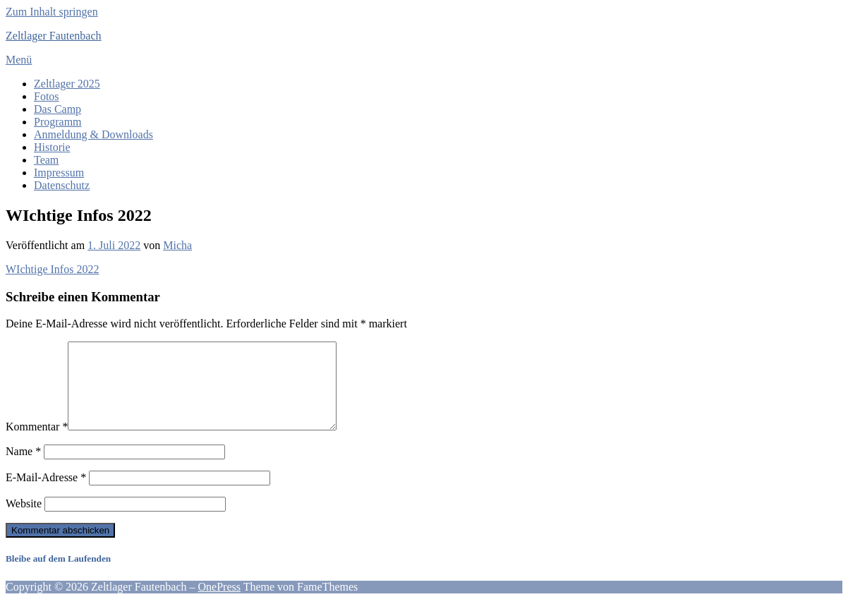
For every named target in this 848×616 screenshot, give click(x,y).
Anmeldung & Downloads (93, 134)
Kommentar (37, 443)
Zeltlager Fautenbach (54, 36)
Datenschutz (62, 185)
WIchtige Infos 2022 (52, 269)
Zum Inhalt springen (52, 12)
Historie (52, 147)
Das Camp (57, 109)
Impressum (59, 173)
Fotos (47, 96)
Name (23, 468)
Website (24, 520)
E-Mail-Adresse (46, 494)
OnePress (219, 604)
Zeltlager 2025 (67, 84)
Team (46, 160)
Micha (177, 245)
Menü (19, 60)
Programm (58, 122)
